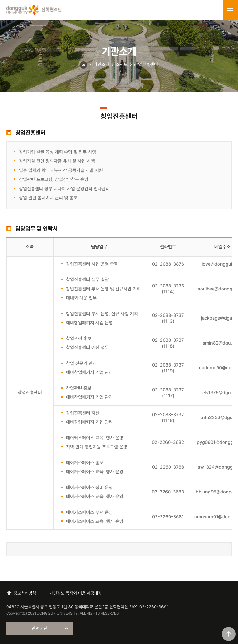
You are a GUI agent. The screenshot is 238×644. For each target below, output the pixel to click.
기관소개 (101, 65)
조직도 (122, 65)
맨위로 (229, 634)
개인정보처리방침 (21, 593)
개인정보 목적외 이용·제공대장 (76, 593)
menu (230, 10)
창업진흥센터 (146, 65)
